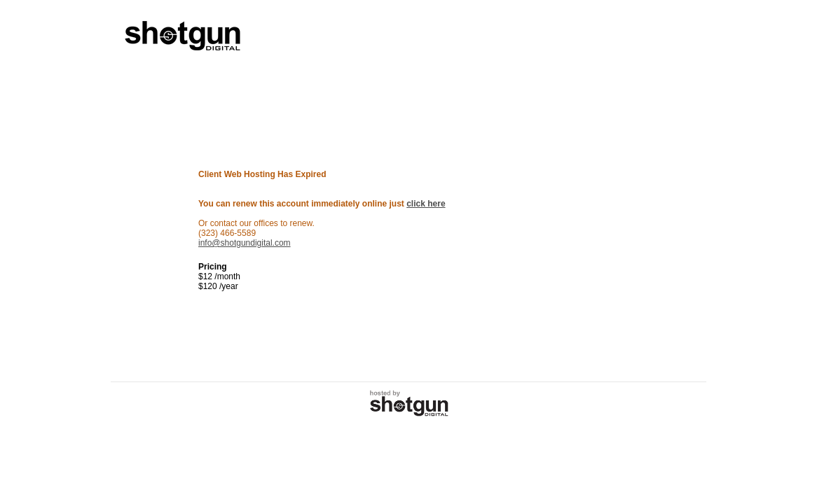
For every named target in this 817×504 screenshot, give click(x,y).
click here (426, 204)
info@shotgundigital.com (245, 243)
